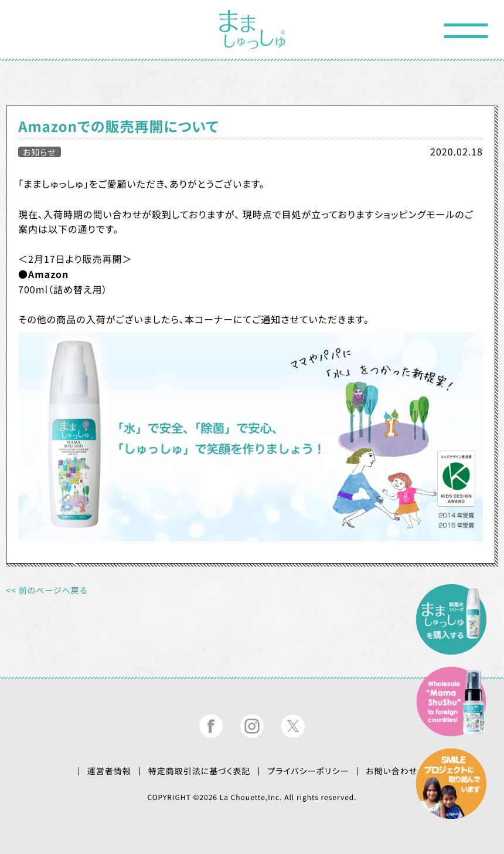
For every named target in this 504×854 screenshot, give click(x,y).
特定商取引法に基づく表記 (200, 771)
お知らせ (40, 152)
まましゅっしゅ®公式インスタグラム (252, 726)
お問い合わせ (391, 771)
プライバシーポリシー (308, 771)
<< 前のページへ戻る (47, 591)
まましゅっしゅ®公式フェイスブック (211, 726)
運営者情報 (109, 771)
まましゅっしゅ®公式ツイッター (293, 726)
